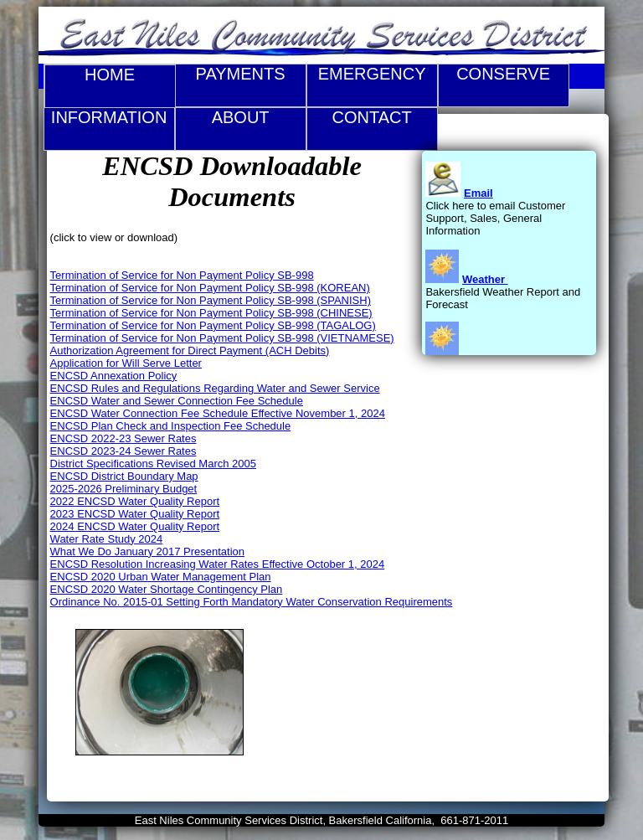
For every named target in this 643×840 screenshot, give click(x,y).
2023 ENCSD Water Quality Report (135, 514)
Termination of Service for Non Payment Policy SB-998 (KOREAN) (210, 288)
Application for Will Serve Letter (126, 363)
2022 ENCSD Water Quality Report (135, 501)
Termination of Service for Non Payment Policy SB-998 (182, 275)
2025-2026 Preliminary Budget (124, 489)
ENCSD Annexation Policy (114, 376)
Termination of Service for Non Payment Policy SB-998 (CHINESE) (211, 313)
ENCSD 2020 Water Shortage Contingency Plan (167, 589)
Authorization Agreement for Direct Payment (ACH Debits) (190, 350)
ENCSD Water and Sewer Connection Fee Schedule (177, 401)
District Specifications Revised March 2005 (153, 464)
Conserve (504, 86)
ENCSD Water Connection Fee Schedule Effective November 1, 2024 (218, 413)
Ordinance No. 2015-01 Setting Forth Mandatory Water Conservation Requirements (252, 602)
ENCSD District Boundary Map (124, 476)
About (241, 129)
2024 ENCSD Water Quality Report (135, 526)
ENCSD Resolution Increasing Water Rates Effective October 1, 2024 (218, 564)
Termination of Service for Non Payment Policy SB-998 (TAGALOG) (213, 325)
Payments (241, 86)
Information (110, 129)
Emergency (372, 86)
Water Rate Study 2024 (107, 539)
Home (110, 75)
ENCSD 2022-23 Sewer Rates (123, 438)
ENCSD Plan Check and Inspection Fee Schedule (171, 426)
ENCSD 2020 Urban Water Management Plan (161, 577)
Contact (372, 129)
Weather (484, 279)
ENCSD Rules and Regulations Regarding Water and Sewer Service (215, 388)
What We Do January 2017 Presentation (147, 551)
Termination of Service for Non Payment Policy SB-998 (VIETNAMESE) (222, 338)
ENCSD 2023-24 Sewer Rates (123, 451)
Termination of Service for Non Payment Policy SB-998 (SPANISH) (211, 300)
